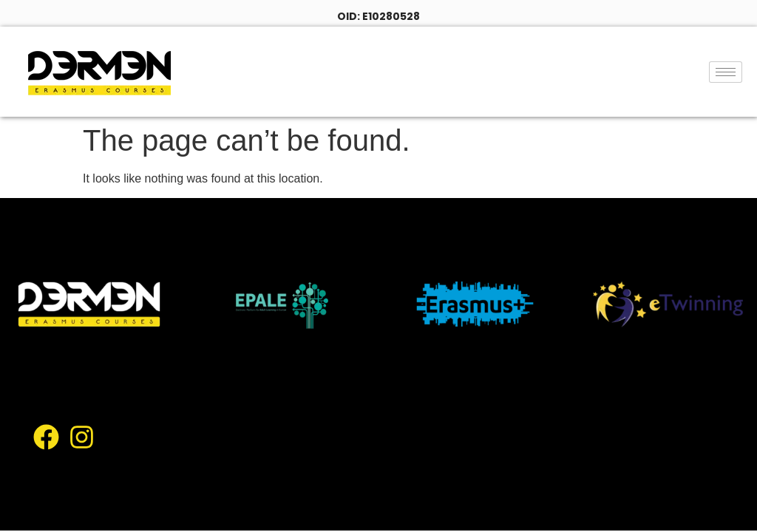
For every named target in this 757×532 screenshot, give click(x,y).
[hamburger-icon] (726, 72)
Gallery (421, 449)
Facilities (352, 449)
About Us (413, 379)
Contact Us (360, 484)
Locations (485, 414)
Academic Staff (512, 449)
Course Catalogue (379, 414)
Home (343, 379)
